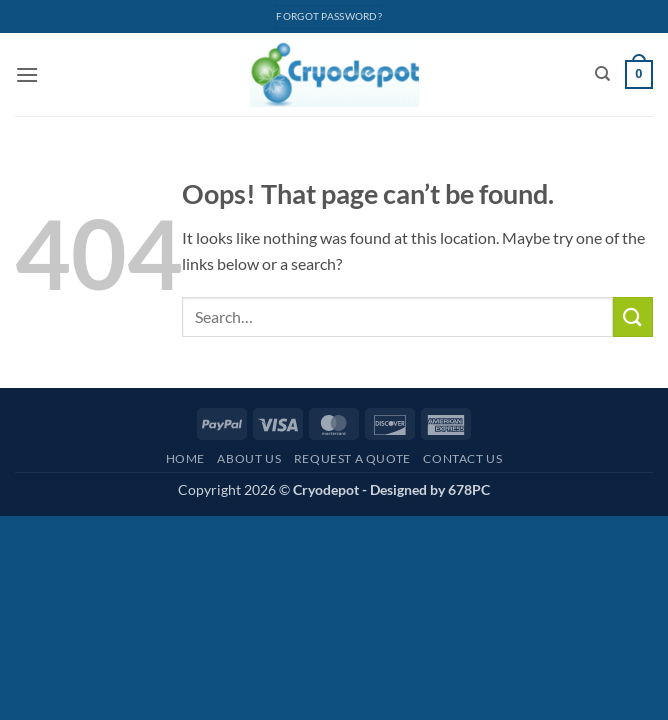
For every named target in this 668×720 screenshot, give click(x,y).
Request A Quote (352, 458)
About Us (249, 458)
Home (185, 458)
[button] (27, 74)
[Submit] (633, 316)
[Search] (602, 74)
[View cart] (639, 75)
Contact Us (462, 458)
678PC (469, 489)
